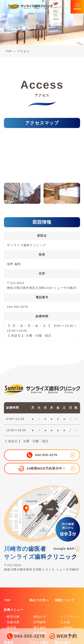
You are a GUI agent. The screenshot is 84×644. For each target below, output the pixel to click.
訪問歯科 (40, 622)
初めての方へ (39, 600)
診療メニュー (14, 610)
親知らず (40, 617)
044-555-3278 (30, 636)
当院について (64, 600)
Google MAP (64, 549)
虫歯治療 (13, 622)
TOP (9, 51)
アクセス (23, 51)
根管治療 (13, 617)
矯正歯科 (40, 628)
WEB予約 (67, 636)
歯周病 (12, 628)
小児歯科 (67, 628)
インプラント (70, 617)
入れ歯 (65, 622)
